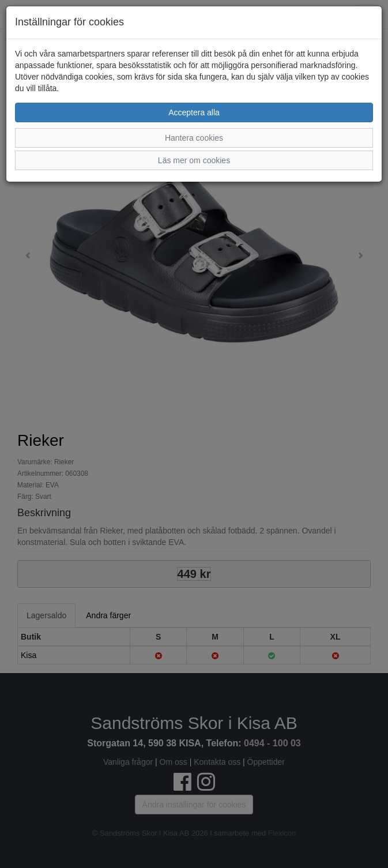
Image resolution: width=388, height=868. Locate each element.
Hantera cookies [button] (194, 138)
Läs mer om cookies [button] (194, 160)
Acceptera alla (194, 112)
